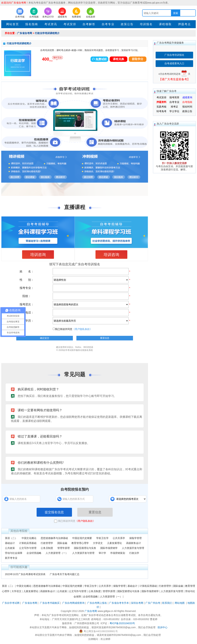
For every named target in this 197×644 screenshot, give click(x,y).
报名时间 (187, 107)
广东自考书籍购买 (50, 603)
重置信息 (95, 512)
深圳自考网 (137, 603)
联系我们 (167, 603)
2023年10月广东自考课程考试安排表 (25, 574)
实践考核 (161, 107)
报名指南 (32, 24)
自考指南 (187, 102)
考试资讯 (51, 24)
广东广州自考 (153, 603)
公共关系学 (119, 538)
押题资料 (161, 102)
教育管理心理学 (80, 543)
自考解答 (89, 24)
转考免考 (161, 111)
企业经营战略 (34, 553)
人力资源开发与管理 (133, 548)
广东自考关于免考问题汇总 (65, 574)
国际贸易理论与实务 (85, 548)
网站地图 (180, 603)
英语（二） (11, 538)
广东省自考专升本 (119, 603)
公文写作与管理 (28, 548)
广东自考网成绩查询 (73, 603)
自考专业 (108, 24)
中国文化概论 (29, 538)
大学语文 (98, 543)
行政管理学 (47, 543)
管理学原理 (63, 548)
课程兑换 (118, 59)
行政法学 (134, 553)
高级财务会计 (134, 543)
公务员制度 (47, 548)
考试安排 (70, 24)
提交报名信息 (54, 512)
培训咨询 (38, 255)
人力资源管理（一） (57, 553)
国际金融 (62, 543)
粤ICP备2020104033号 (122, 623)
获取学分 (138, 59)
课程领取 (165, 24)
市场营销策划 (118, 553)
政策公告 (127, 24)
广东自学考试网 (11, 603)
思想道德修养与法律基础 (54, 538)
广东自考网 (91, 611)
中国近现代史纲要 (82, 538)
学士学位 (174, 111)
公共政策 (10, 548)
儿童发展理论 (114, 543)
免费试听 (99, 59)
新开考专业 (11, 558)
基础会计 (10, 543)
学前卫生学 (102, 538)
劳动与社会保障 (14, 553)
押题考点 (184, 24)
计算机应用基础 (28, 543)
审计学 (102, 553)
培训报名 (146, 24)
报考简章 (174, 97)
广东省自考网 (25, 33)
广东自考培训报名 (174, 55)
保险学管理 (135, 538)
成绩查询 (187, 97)
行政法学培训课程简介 (47, 33)
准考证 (174, 107)
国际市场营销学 (109, 548)
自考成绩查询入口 (174, 63)
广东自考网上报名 (97, 603)
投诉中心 (163, 627)
